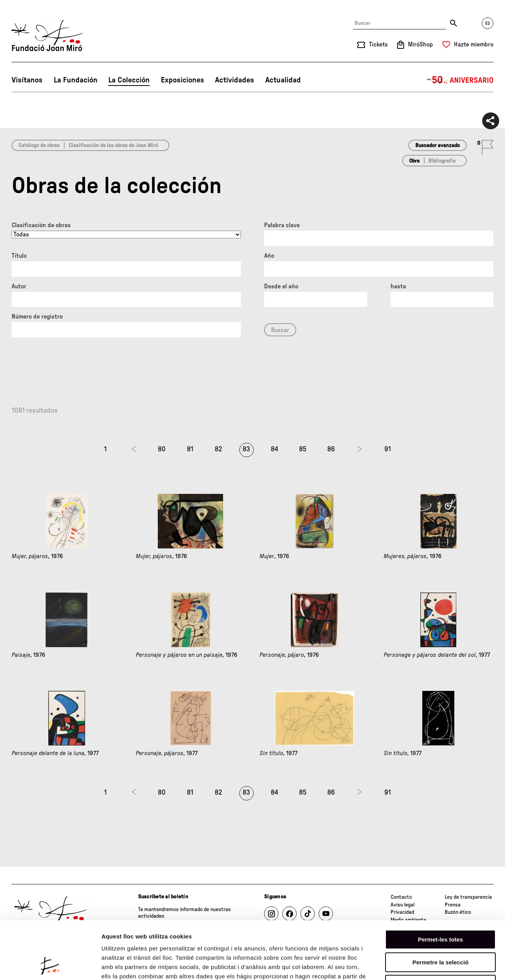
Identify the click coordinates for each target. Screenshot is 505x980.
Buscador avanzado (438, 146)
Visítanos (27, 80)
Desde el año (281, 286)
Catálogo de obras (39, 146)
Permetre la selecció (440, 908)
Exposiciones (183, 80)
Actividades (235, 80)
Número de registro (37, 317)
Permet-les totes (441, 885)
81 (190, 449)
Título (19, 256)
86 (331, 449)
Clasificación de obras (41, 225)
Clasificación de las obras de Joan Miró (113, 146)
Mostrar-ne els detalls (445, 965)
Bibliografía (442, 161)
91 (388, 449)
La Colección (129, 80)
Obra (414, 161)
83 (246, 449)
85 (303, 449)
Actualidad (283, 80)
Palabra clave (282, 225)
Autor (19, 286)
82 (218, 449)
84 (275, 449)
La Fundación (76, 80)
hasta (398, 286)
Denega (440, 931)
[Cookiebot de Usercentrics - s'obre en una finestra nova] (50, 965)
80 (162, 449)
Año (269, 256)
